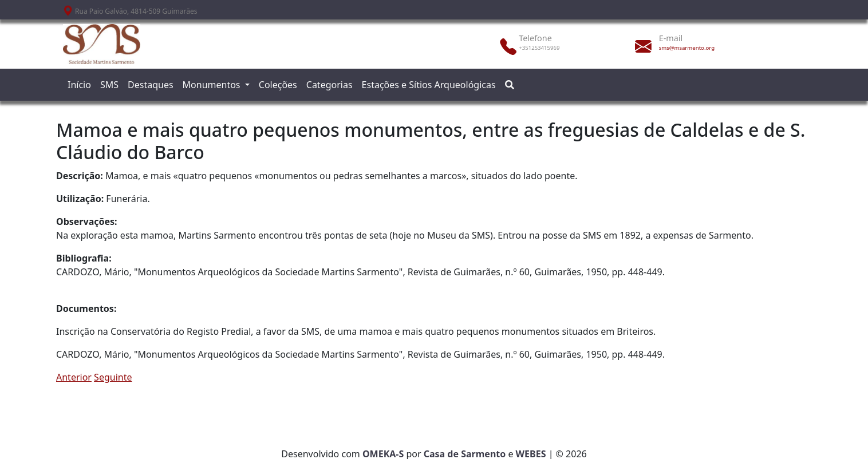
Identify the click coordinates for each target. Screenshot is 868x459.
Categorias (330, 85)
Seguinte (113, 377)
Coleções (278, 85)
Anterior (74, 377)
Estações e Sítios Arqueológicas (429, 85)
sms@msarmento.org (687, 48)
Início (79, 85)
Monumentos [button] (213, 85)
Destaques (151, 85)
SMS (109, 85)
